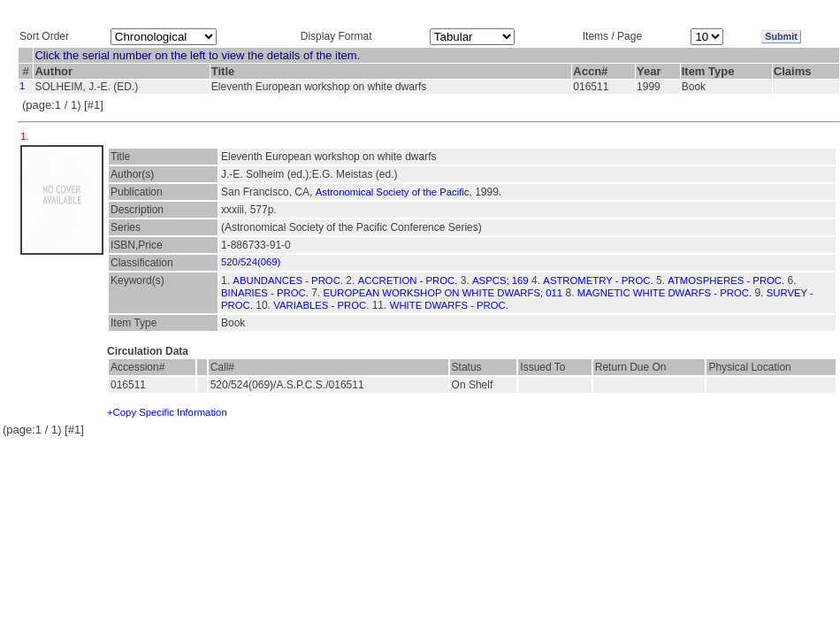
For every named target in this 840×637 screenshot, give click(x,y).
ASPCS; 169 (500, 280)
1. (26, 136)
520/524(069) (251, 262)
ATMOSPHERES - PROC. (726, 280)
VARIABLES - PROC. (321, 305)
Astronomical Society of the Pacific (393, 192)
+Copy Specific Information (167, 412)
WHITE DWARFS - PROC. (449, 305)
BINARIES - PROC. (265, 293)
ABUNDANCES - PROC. (288, 280)
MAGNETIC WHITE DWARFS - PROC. (664, 293)
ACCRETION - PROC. (408, 280)
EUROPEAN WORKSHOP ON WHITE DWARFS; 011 (443, 293)
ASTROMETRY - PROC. (598, 280)
